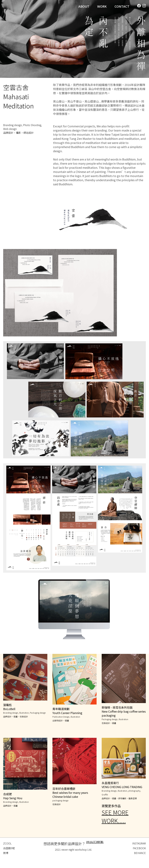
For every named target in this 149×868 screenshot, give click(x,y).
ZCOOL (7, 843)
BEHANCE (140, 853)
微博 (6, 853)
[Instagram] (144, 6)
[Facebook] (139, 6)
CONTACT (122, 6)
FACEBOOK (139, 848)
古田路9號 (9, 848)
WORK (102, 6)
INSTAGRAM (139, 843)
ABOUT (84, 6)
